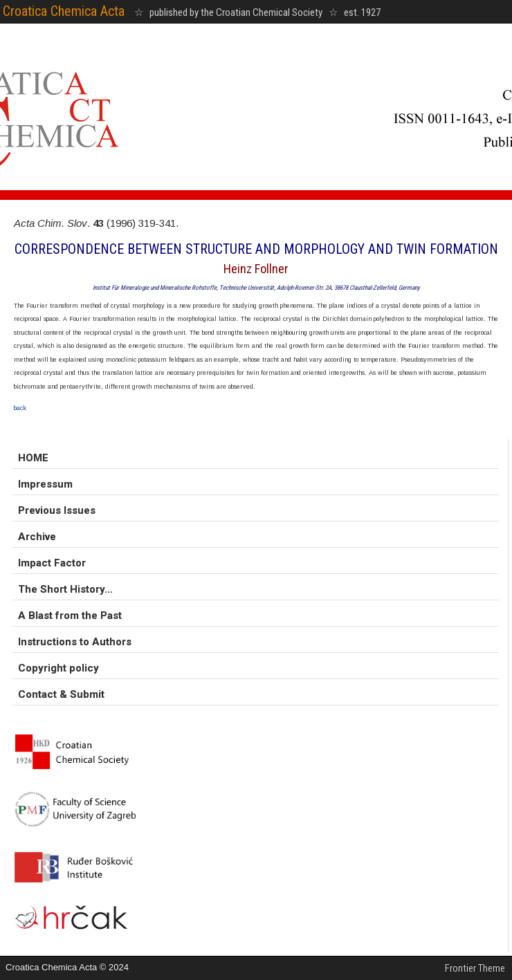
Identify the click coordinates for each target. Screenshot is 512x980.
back (20, 408)
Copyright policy (58, 668)
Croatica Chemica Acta (64, 11)
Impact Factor (52, 563)
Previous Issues (57, 510)
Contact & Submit (61, 694)
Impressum (45, 484)
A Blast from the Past (70, 616)
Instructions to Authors (75, 642)
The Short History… (65, 589)
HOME (33, 458)
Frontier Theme (475, 968)
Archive (37, 537)
